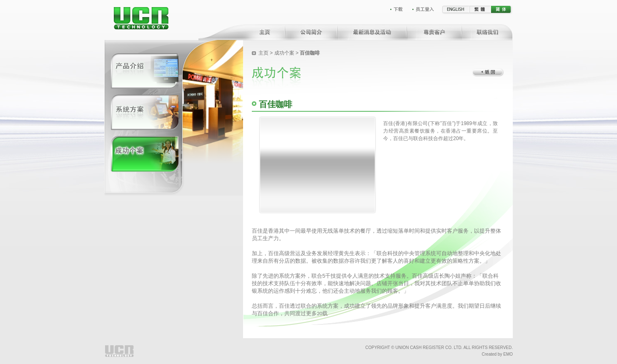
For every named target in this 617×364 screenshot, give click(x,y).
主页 (263, 53)
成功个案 (284, 53)
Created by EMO (497, 354)
